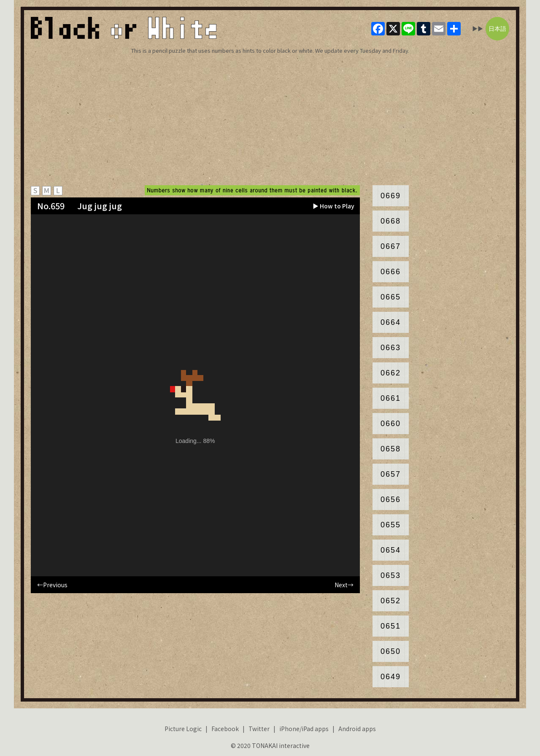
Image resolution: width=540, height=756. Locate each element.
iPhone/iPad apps (304, 729)
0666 (391, 272)
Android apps (357, 729)
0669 (391, 196)
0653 (391, 575)
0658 (391, 449)
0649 (391, 677)
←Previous (52, 585)
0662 (391, 373)
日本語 (497, 29)
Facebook (225, 729)
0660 (391, 424)
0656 (391, 499)
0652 (391, 601)
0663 (391, 348)
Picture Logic (183, 729)
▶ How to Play (333, 206)
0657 (391, 474)
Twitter (259, 729)
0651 (391, 626)
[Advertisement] (270, 120)
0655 (391, 525)
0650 (391, 651)
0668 (391, 221)
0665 (391, 297)
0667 (391, 246)
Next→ (344, 585)
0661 (391, 398)
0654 (391, 550)
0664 (391, 322)
